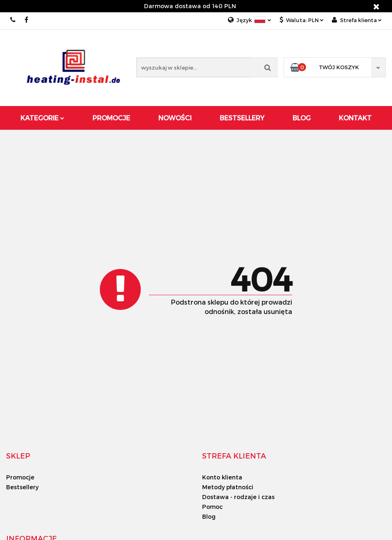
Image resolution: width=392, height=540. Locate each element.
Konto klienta (222, 477)
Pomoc (212, 507)
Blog (302, 118)
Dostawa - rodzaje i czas (238, 497)
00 (13, 20)
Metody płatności (228, 487)
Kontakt (355, 118)
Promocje (111, 118)
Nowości (175, 118)
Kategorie (42, 118)
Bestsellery (242, 118)
